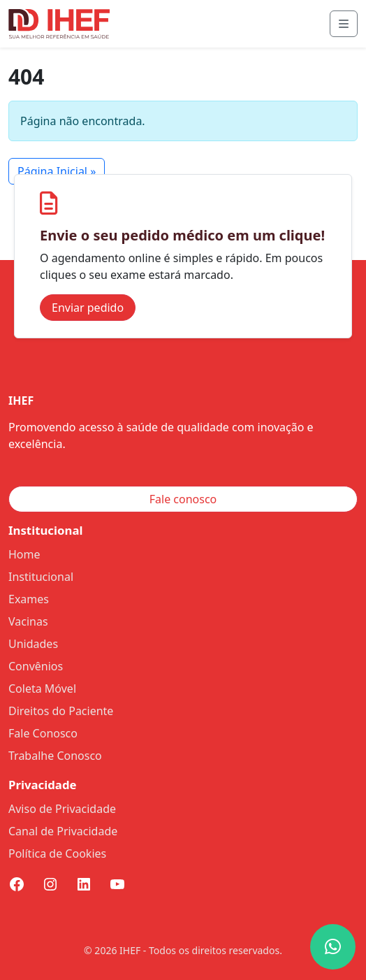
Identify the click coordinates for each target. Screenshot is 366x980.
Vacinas (28, 621)
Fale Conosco (43, 733)
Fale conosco (183, 499)
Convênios (36, 666)
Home (24, 554)
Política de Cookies (57, 853)
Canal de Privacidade (63, 831)
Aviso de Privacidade (62, 809)
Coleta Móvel (42, 689)
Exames (29, 599)
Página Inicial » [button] (57, 171)
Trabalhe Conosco (55, 756)
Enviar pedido (88, 308)
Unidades (33, 644)
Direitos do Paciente (61, 711)
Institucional (41, 577)
